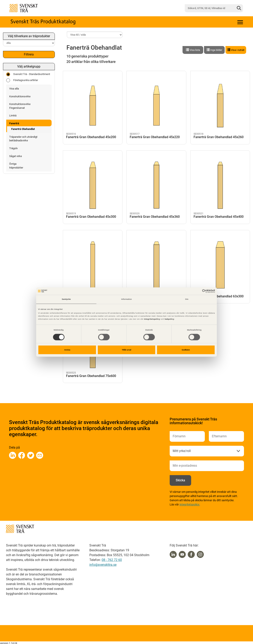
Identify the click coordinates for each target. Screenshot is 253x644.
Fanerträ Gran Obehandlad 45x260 (219, 136)
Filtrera (29, 54)
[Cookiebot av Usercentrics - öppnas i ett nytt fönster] (197, 291)
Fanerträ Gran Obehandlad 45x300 (91, 215)
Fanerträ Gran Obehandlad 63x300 (219, 295)
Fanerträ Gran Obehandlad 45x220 (155, 136)
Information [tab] (127, 299)
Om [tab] (187, 299)
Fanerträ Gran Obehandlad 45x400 (219, 215)
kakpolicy (169, 319)
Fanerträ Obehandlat (23, 129)
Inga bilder (214, 50)
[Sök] (239, 8)
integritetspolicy (152, 319)
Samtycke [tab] (66, 299)
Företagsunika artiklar (22, 80)
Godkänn (186, 350)
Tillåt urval (127, 350)
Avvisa (67, 350)
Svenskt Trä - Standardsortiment (28, 74)
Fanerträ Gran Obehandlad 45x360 (155, 215)
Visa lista (193, 50)
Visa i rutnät (236, 50)
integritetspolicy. (190, 504)
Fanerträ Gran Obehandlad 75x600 (91, 375)
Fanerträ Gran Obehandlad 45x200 (91, 136)
